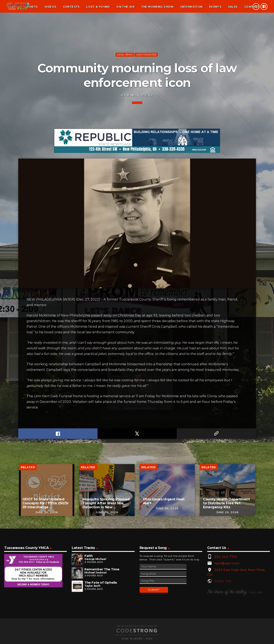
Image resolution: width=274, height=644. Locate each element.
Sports (31, 7)
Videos (50, 7)
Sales (233, 7)
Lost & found (98, 7)
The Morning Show (157, 7)
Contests (71, 7)
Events (215, 7)
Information (191, 7)
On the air (125, 7)
